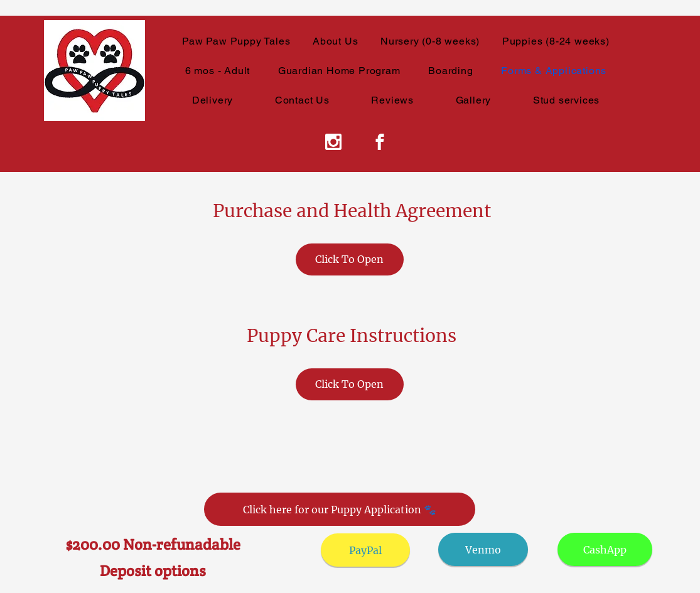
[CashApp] (605, 549)
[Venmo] (483, 549)
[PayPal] (365, 550)
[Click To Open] (350, 259)
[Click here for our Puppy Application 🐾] (340, 509)
